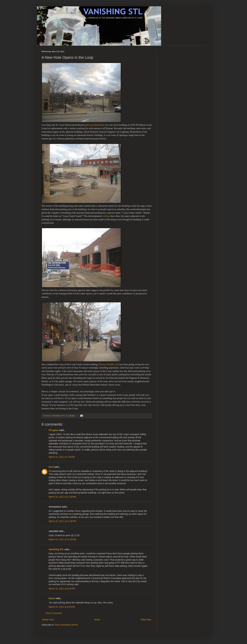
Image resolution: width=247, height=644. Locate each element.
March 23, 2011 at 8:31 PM (62, 589)
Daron (52, 598)
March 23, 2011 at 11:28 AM (62, 497)
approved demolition (94, 125)
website (106, 216)
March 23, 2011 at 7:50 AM (62, 457)
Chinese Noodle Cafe (109, 364)
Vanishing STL (56, 549)
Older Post (146, 620)
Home (97, 620)
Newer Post (48, 620)
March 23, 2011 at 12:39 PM (62, 539)
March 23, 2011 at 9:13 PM (62, 607)
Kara (51, 467)
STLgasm (54, 430)
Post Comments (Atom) (66, 625)
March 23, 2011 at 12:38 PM (62, 521)
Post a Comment (54, 613)
